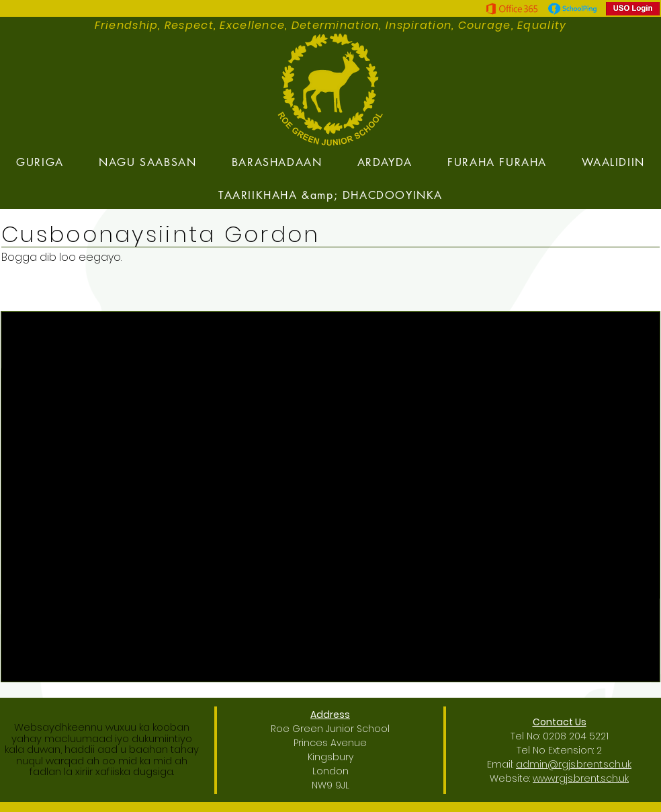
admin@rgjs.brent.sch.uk (574, 764)
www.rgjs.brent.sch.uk (581, 778)
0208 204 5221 (576, 736)
